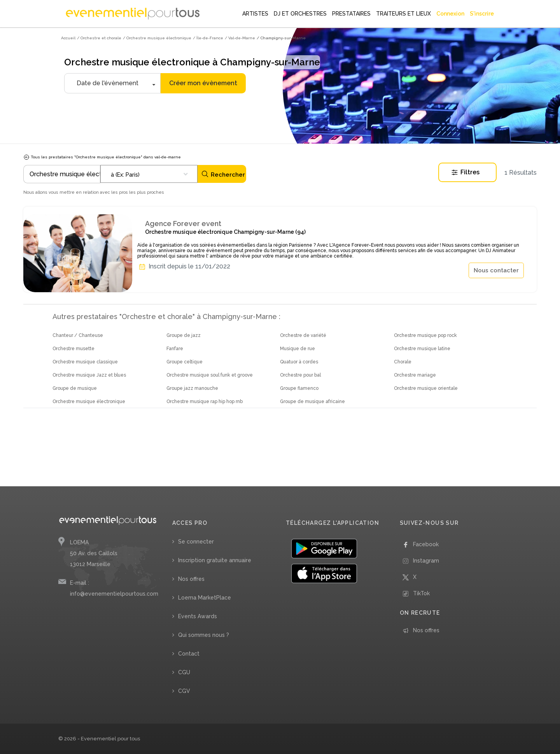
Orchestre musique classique (85, 362)
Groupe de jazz (184, 335)
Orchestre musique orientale (426, 388)
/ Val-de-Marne (240, 38)
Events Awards (198, 616)
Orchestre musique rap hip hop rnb (205, 402)
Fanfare (175, 349)
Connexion (450, 14)
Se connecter (196, 542)
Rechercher (223, 174)
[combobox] (149, 174)
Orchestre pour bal (300, 375)
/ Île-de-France (208, 38)
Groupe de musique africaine (312, 402)
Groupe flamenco (299, 388)
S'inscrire (482, 14)
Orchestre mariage (415, 375)
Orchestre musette (73, 349)
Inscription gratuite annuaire (215, 560)
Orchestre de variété (303, 335)
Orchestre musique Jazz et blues (89, 375)
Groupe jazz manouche (192, 388)
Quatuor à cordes (299, 362)
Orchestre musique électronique (89, 402)
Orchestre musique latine (422, 349)
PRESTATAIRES (351, 14)
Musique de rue (297, 349)
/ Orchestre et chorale (99, 38)
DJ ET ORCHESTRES (300, 14)
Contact (189, 654)
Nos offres (191, 579)
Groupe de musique (75, 388)
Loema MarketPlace (205, 598)
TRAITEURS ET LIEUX (403, 14)
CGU (184, 672)
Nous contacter (496, 270)
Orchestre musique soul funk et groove (210, 375)
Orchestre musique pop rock (425, 335)
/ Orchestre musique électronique (157, 38)
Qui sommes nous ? (204, 635)
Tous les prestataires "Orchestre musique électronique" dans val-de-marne (102, 157)
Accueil (68, 38)
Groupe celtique (185, 362)
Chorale (403, 362)
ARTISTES (255, 14)
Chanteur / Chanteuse (78, 335)
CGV (184, 691)
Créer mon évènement (203, 83)
